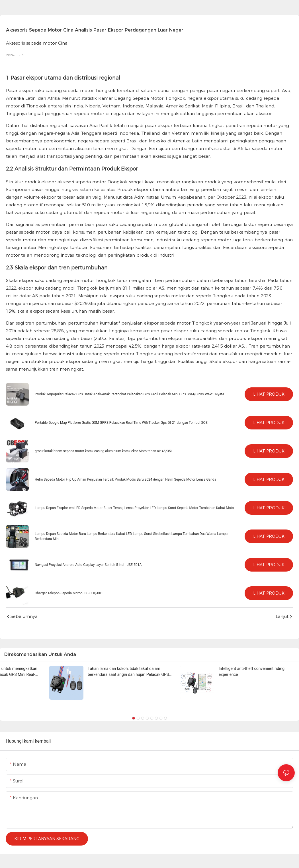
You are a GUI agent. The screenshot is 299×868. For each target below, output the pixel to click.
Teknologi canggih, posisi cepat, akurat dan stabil (86, 668)
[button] (134, 718)
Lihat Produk (269, 394)
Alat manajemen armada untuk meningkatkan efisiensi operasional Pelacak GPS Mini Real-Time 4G (240, 671)
